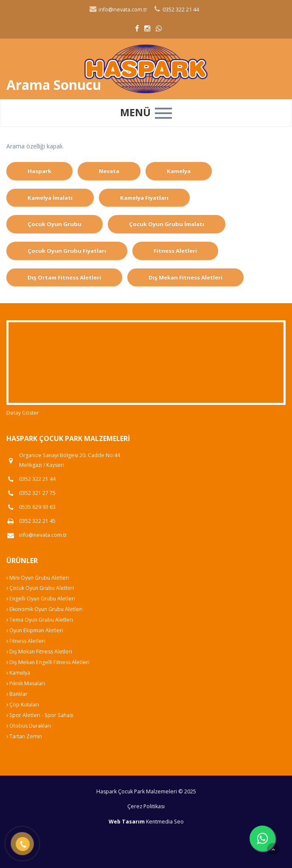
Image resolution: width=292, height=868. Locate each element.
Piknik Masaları (26, 683)
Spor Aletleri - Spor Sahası (40, 715)
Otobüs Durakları (29, 726)
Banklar (17, 694)
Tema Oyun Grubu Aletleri (40, 620)
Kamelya (179, 171)
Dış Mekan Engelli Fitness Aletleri (48, 662)
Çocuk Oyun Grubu (55, 224)
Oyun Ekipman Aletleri (35, 630)
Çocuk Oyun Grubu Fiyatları (67, 251)
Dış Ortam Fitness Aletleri (64, 277)
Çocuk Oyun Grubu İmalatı (167, 224)
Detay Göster (23, 413)
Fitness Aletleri (175, 251)
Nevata (109, 171)
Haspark (39, 171)
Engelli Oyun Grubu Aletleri (41, 599)
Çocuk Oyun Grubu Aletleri (40, 588)
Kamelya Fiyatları (144, 198)
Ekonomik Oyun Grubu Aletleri (45, 609)
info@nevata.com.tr (118, 10)
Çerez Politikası (146, 806)
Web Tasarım (127, 822)
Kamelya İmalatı (50, 198)
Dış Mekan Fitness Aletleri (185, 277)
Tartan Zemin (24, 736)
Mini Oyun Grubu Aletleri (38, 578)
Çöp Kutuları (23, 705)
